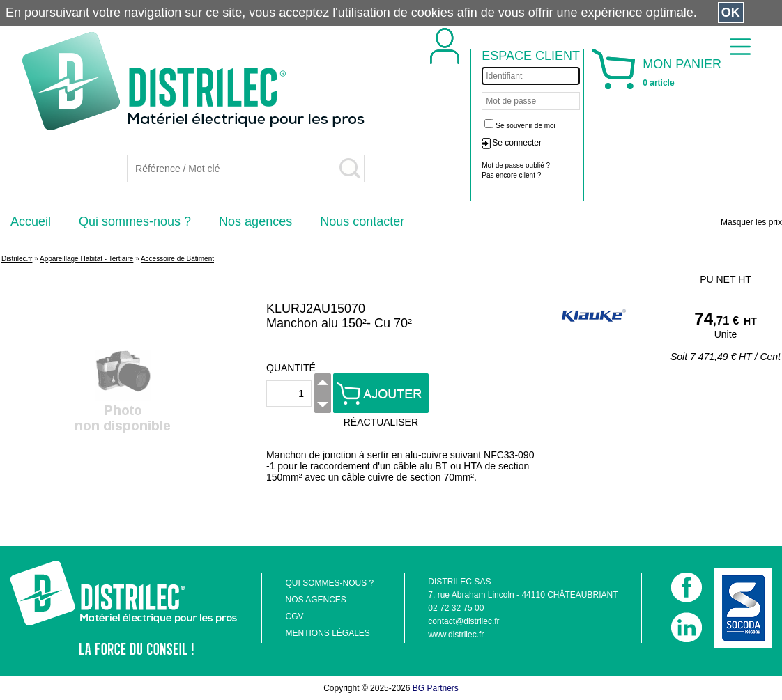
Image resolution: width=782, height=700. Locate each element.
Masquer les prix (751, 222)
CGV (294, 616)
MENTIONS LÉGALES (327, 633)
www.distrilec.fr (456, 635)
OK (731, 13)
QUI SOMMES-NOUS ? (329, 583)
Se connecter (517, 143)
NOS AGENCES (315, 600)
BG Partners (436, 688)
